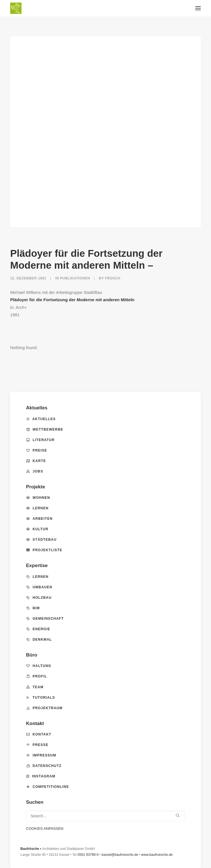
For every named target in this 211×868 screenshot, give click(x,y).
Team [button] (35, 687)
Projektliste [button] (44, 550)
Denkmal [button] (39, 640)
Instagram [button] (41, 776)
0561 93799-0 (88, 855)
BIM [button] (33, 608)
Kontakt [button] (39, 734)
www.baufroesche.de (157, 855)
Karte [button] (36, 461)
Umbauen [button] (39, 587)
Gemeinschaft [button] (45, 619)
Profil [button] (37, 676)
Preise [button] (37, 450)
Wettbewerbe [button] (45, 429)
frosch (113, 278)
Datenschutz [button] (44, 766)
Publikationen (75, 278)
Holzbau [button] (39, 598)
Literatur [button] (40, 440)
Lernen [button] (37, 508)
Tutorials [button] (41, 698)
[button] (198, 8)
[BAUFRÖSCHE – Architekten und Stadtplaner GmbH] (106, 8)
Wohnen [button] (38, 498)
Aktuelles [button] (41, 419)
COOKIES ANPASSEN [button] (45, 829)
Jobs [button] (35, 471)
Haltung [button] (39, 666)
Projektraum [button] (44, 708)
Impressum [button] (41, 755)
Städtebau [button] (41, 540)
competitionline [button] (48, 787)
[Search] (106, 816)
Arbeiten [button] (39, 519)
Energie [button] (38, 629)
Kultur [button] (37, 529)
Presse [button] (37, 745)
